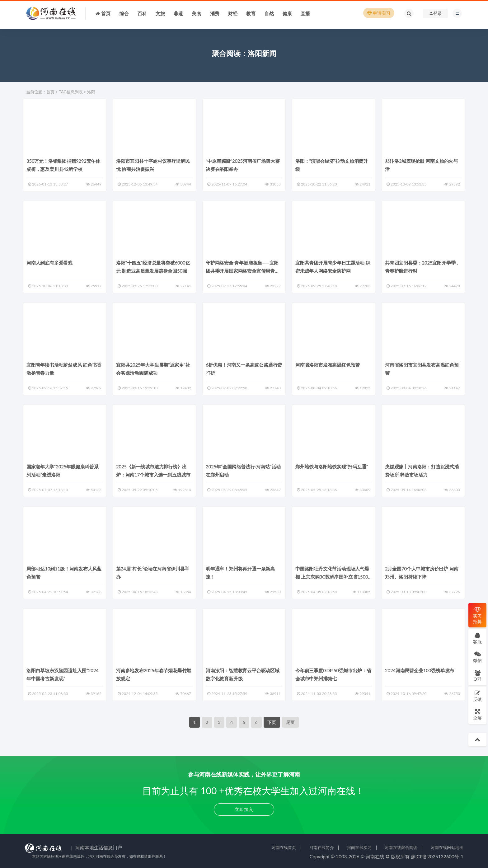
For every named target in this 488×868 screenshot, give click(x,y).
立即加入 (244, 809)
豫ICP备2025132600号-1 (437, 856)
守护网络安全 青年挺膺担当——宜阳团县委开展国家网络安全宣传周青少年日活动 (243, 271)
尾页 (290, 722)
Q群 (477, 676)
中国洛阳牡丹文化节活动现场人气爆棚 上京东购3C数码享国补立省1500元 (332, 577)
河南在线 (375, 856)
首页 (50, 92)
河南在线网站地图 (447, 847)
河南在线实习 (359, 847)
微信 (477, 657)
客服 (477, 638)
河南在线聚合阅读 (401, 847)
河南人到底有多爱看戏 (49, 263)
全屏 (477, 714)
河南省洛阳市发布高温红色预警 (328, 365)
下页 (272, 722)
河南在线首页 (284, 847)
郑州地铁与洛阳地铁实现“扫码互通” (332, 467)
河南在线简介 (322, 847)
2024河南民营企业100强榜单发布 (420, 670)
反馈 (477, 696)
